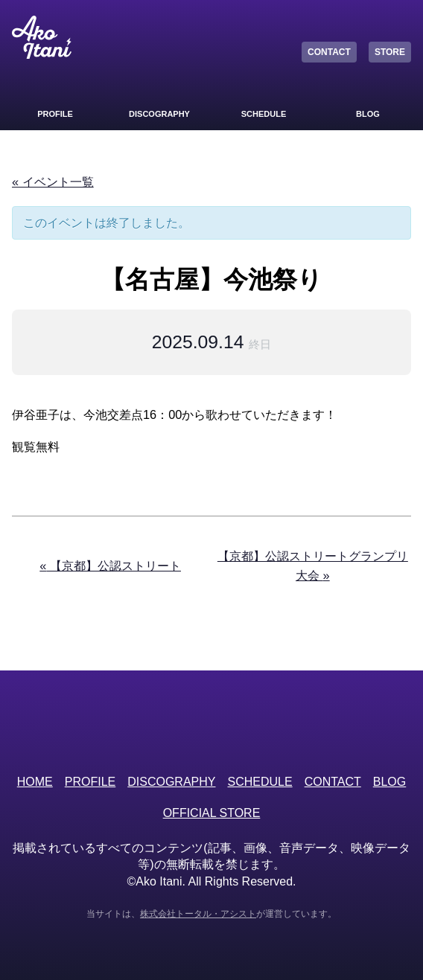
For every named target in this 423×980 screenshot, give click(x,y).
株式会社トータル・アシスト (198, 914)
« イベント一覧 (53, 182)
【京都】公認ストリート (110, 566)
